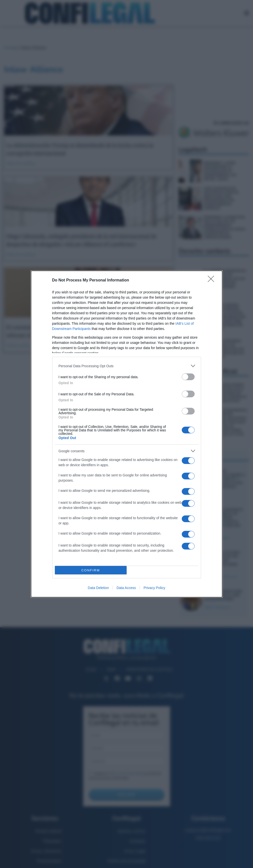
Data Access (126, 588)
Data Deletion (98, 588)
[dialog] (127, 434)
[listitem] (127, 366)
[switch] (188, 377)
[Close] (213, 280)
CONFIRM (91, 570)
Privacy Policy (154, 588)
